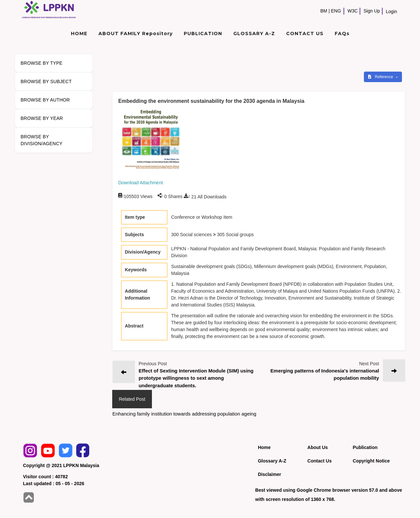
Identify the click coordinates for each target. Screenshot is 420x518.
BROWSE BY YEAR (42, 118)
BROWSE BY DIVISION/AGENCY (42, 140)
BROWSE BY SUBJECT (46, 81)
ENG (336, 11)
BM (324, 11)
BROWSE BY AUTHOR (45, 100)
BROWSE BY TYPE (42, 63)
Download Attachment (140, 183)
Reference (381, 77)
